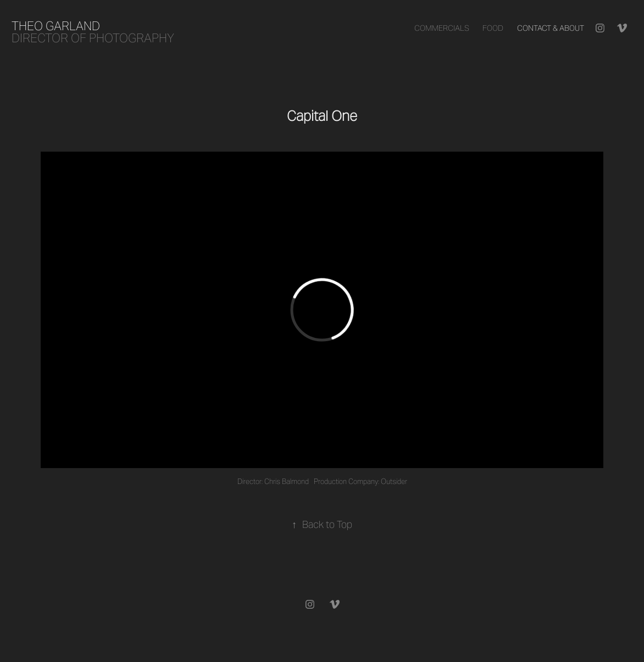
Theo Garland (56, 26)
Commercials (442, 28)
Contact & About (551, 28)
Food (493, 28)
